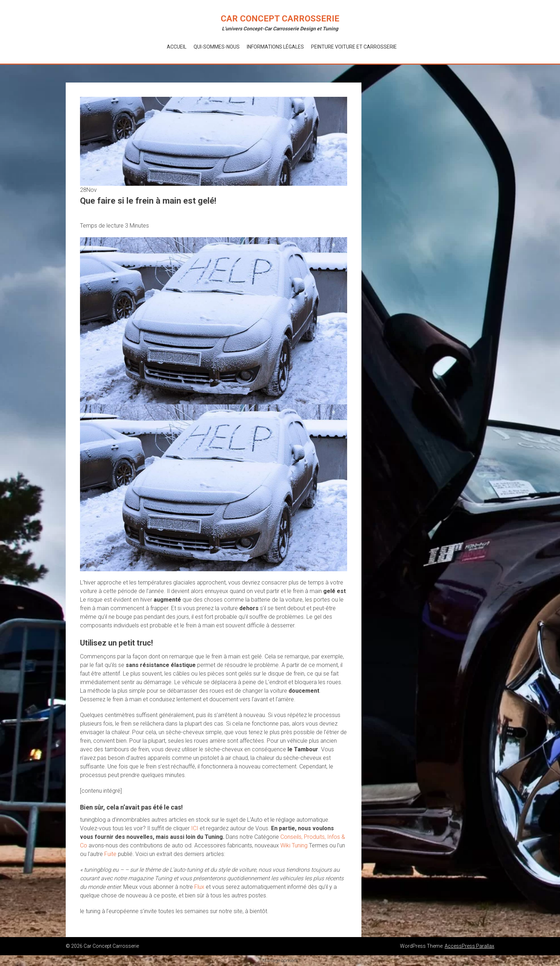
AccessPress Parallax (469, 946)
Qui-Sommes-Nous (217, 47)
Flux (199, 887)
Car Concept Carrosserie (280, 19)
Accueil (177, 47)
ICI (195, 828)
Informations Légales (275, 47)
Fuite (110, 854)
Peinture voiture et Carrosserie (354, 47)
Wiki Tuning (294, 845)
